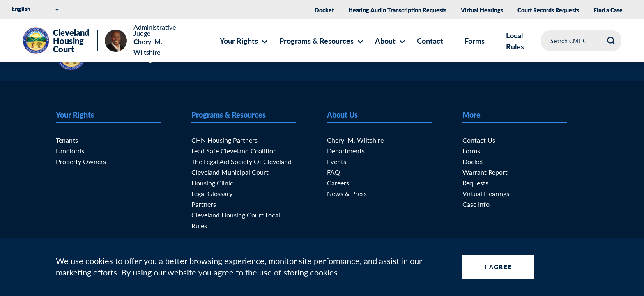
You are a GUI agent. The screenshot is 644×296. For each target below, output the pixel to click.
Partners (204, 204)
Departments (346, 151)
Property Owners (81, 161)
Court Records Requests (548, 10)
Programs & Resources (316, 40)
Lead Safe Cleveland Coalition (234, 151)
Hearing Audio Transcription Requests (397, 10)
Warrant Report (485, 172)
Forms (475, 40)
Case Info (476, 204)
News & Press (347, 193)
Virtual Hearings (482, 10)
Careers (338, 183)
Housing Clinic (212, 183)
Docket (324, 10)
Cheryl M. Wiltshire (355, 140)
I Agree (498, 267)
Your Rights (239, 40)
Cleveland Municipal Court (230, 172)
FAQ (333, 172)
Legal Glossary (212, 193)
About (385, 40)
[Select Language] (37, 9)
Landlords (70, 151)
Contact (430, 40)
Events (337, 161)
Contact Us (479, 140)
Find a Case (608, 10)
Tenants (67, 140)
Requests (475, 183)
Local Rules (515, 41)
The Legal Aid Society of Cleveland (241, 161)
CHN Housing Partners (224, 140)
